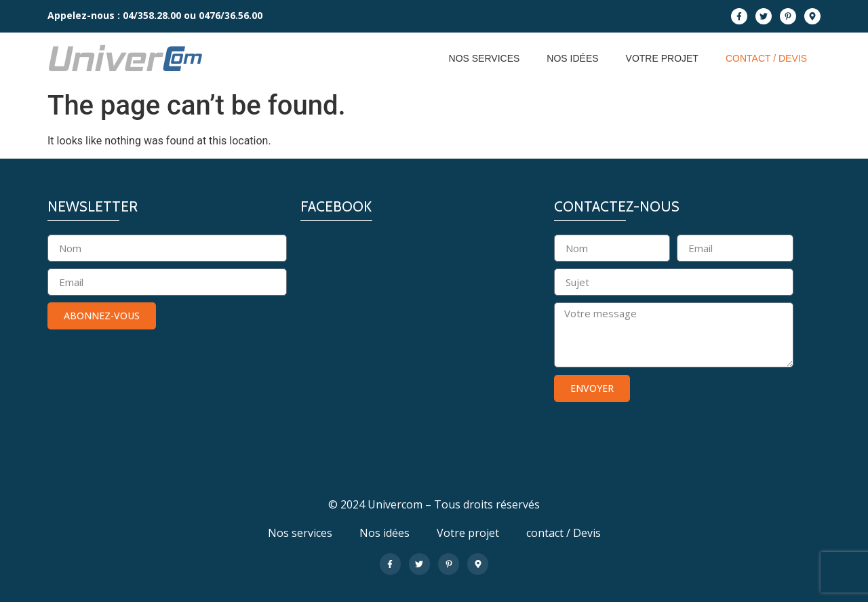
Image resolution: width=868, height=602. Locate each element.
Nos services (485, 58)
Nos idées (572, 58)
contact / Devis (766, 58)
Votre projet (662, 58)
